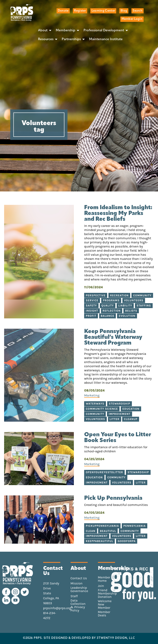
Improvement (120, 414)
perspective (96, 295)
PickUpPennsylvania (102, 526)
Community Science (102, 409)
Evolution (127, 316)
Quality (108, 306)
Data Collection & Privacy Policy (78, 605)
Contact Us (79, 578)
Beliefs (131, 311)
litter (141, 483)
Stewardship (120, 404)
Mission (77, 583)
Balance (108, 316)
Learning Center (103, 11)
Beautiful (108, 531)
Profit (91, 316)
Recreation (119, 295)
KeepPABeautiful (99, 541)
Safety (91, 306)
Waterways (95, 404)
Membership (66, 30)
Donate (63, 11)
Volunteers (134, 300)
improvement (97, 483)
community (116, 477)
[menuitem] (44, 30)
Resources (46, 39)
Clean (91, 531)
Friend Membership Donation (107, 594)
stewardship (138, 472)
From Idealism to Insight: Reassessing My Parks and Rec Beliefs (118, 213)
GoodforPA (127, 541)
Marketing (92, 395)
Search (138, 11)
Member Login (132, 19)
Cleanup (131, 419)
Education (131, 409)
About (43, 30)
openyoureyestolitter (104, 472)
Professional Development (104, 30)
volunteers (122, 483)
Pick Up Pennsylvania (113, 498)
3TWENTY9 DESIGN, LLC (116, 638)
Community (142, 295)
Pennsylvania (135, 526)
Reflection (112, 311)
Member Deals (104, 614)
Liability (125, 306)
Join (101, 586)
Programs (111, 300)
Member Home (104, 579)
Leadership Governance (79, 589)
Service (92, 300)
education (94, 477)
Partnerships (71, 39)
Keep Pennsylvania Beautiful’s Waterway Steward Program (113, 337)
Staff (74, 596)
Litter (115, 419)
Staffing (144, 306)
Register (80, 11)
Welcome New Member (105, 604)
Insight (92, 311)
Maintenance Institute (106, 39)
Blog (124, 11)
